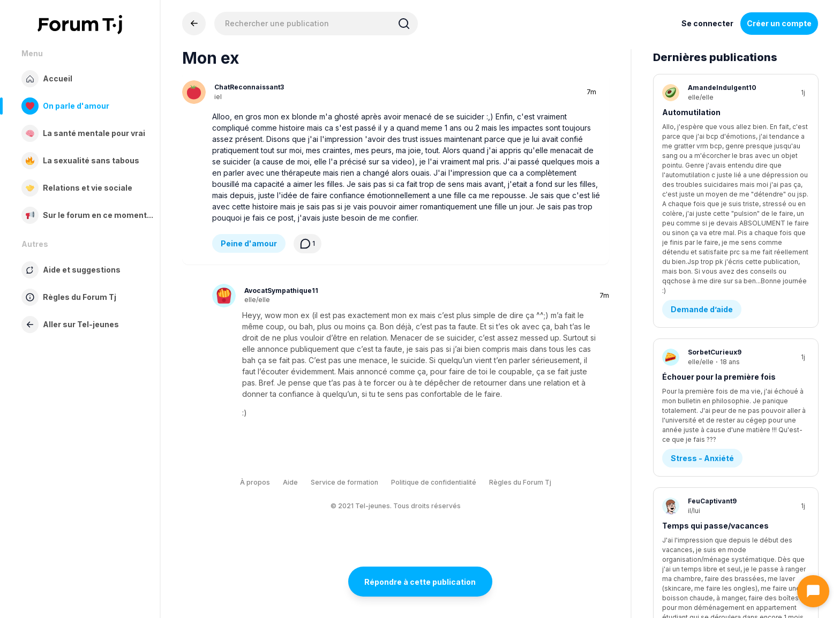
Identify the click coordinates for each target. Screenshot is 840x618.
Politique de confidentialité (434, 482)
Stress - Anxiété (702, 290)
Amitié (684, 535)
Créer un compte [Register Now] (779, 23)
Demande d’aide (702, 167)
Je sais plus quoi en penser (714, 480)
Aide (290, 482)
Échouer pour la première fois (719, 235)
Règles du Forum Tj (520, 482)
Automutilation (691, 112)
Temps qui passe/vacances (715, 357)
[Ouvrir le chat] (813, 591)
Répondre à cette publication (420, 582)
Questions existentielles (718, 413)
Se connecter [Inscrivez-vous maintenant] (707, 23)
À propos (255, 482)
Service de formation (344, 482)
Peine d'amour (249, 243)
